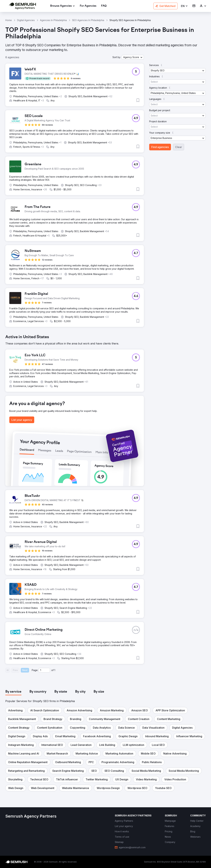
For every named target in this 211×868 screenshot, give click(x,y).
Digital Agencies (26, 20)
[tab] (13, 692)
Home (9, 20)
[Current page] (44, 670)
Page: (35, 670)
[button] (184, 6)
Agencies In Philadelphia (53, 20)
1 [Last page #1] (55, 670)
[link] (88, 6)
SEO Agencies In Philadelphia (88, 20)
